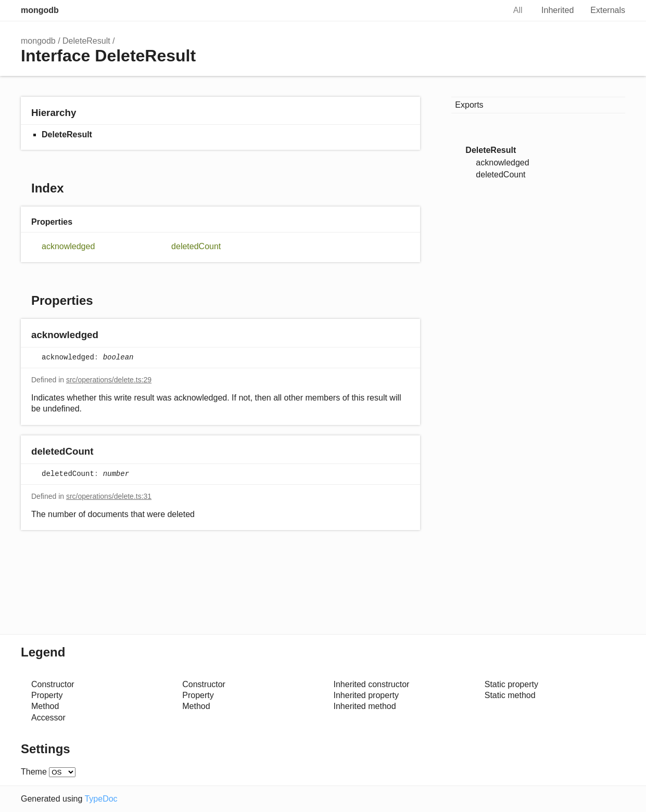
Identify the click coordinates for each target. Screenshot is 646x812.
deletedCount (196, 246)
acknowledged (68, 246)
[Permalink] (109, 336)
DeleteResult (86, 41)
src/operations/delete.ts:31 (109, 496)
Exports (469, 105)
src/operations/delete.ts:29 (109, 380)
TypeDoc (101, 799)
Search (486, 10)
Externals (608, 10)
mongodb (40, 10)
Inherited (558, 10)
